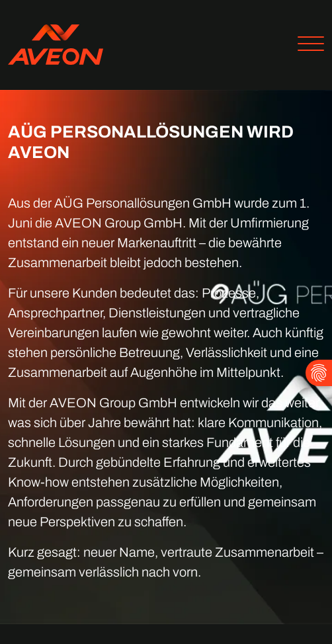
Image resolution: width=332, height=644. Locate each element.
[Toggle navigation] (306, 45)
